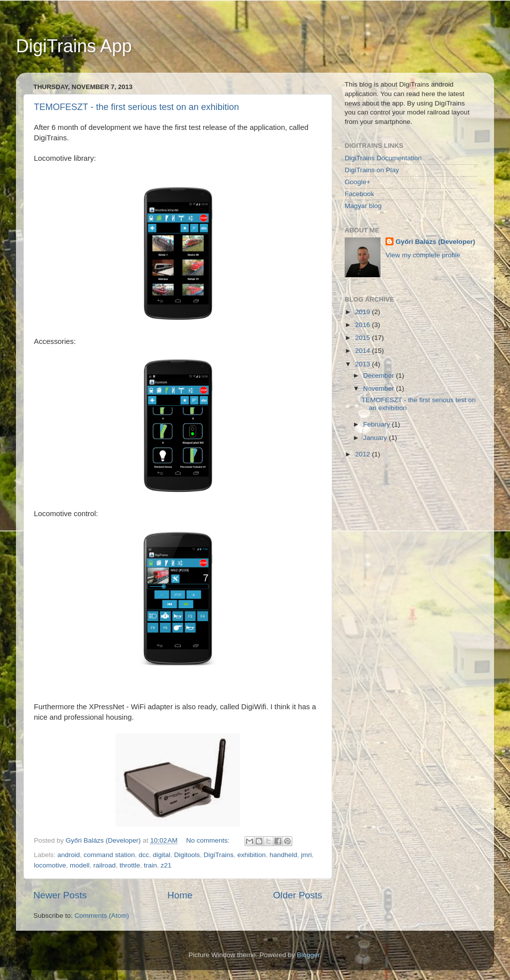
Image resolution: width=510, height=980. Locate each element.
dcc (144, 855)
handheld (283, 855)
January (376, 438)
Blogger (308, 955)
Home (180, 895)
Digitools (187, 855)
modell (80, 865)
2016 (364, 325)
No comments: (209, 840)
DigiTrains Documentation (383, 158)
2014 (364, 351)
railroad (104, 865)
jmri (306, 855)
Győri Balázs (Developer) (435, 242)
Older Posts (298, 895)
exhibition (252, 855)
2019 (364, 312)
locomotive (50, 865)
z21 (166, 865)
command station (109, 855)
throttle (130, 865)
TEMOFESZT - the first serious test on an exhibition (136, 107)
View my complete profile (423, 255)
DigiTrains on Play (372, 170)
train (150, 865)
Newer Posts (60, 895)
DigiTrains (219, 855)
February (378, 424)
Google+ (357, 182)
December (380, 376)
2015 (364, 338)
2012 (364, 454)
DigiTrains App (74, 46)
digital (162, 855)
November (380, 388)
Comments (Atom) (102, 916)
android (68, 855)
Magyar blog (363, 206)
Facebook (359, 194)
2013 (364, 364)
